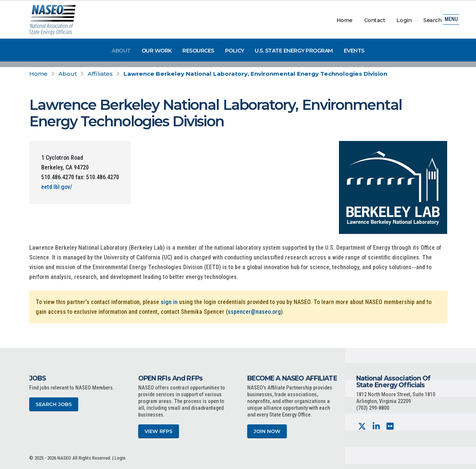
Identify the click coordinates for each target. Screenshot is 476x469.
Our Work (157, 51)
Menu (451, 20)
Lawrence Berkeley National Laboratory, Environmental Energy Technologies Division (255, 74)
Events (354, 51)
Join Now (267, 431)
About (121, 51)
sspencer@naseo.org (254, 312)
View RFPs (159, 431)
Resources (198, 51)
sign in (169, 302)
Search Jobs (54, 404)
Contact (375, 20)
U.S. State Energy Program (294, 51)
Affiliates (100, 74)
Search (432, 20)
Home (345, 20)
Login (404, 20)
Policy (235, 51)
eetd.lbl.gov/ (57, 187)
